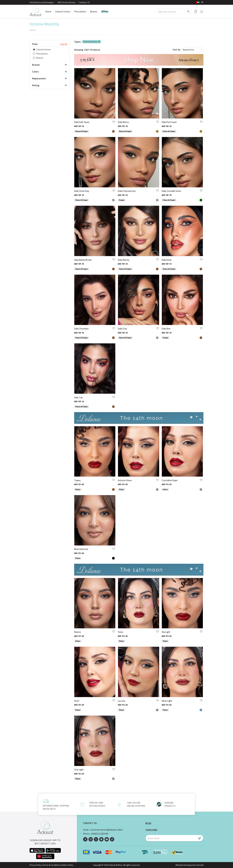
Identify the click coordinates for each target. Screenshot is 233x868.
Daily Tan (78, 397)
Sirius (121, 632)
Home (48, 11)
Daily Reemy (124, 260)
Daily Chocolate (81, 329)
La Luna (121, 701)
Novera (77, 632)
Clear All (64, 44)
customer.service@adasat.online (106, 830)
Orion (77, 701)
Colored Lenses (63, 11)
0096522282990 (100, 834)
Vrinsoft (200, 865)
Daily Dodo (167, 260)
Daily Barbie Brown (83, 260)
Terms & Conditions (52, 865)
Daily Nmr (166, 329)
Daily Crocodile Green (171, 191)
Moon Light (167, 701)
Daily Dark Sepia (82, 122)
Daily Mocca (123, 122)
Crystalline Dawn (170, 480)
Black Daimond (81, 549)
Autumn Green (125, 480)
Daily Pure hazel (169, 122)
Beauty (94, 11)
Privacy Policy (36, 865)
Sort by (176, 50)
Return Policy (68, 865)
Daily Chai (122, 329)
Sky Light (166, 632)
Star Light (79, 770)
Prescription (80, 11)
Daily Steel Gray (82, 191)
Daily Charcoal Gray (127, 191)
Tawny (77, 480)
